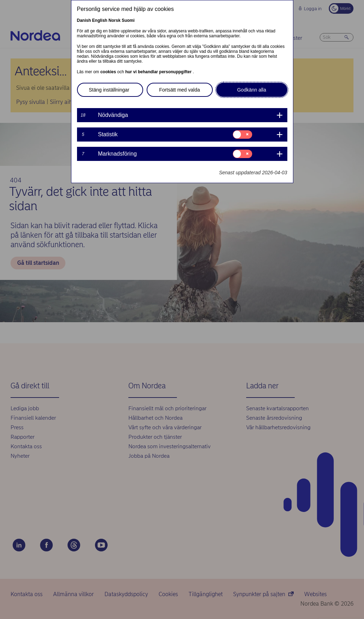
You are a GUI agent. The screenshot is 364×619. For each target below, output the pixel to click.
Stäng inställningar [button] (109, 90)
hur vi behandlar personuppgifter (159, 72)
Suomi (128, 20)
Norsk (115, 20)
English (100, 20)
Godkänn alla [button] (252, 90)
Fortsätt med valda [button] (180, 90)
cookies (109, 72)
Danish (84, 20)
